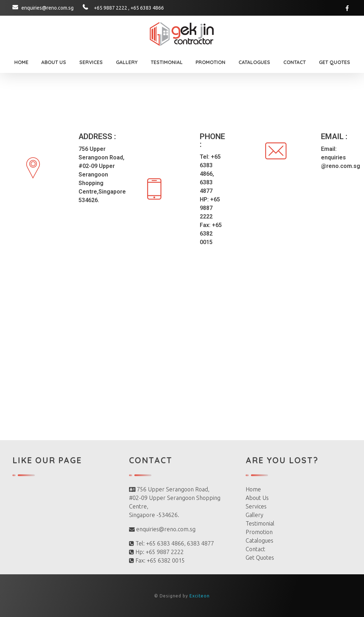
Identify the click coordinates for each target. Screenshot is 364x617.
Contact (255, 549)
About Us (257, 498)
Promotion (259, 532)
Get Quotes (260, 558)
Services (256, 506)
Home (253, 489)
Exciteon (199, 596)
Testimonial (260, 523)
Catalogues (259, 540)
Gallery (255, 515)
